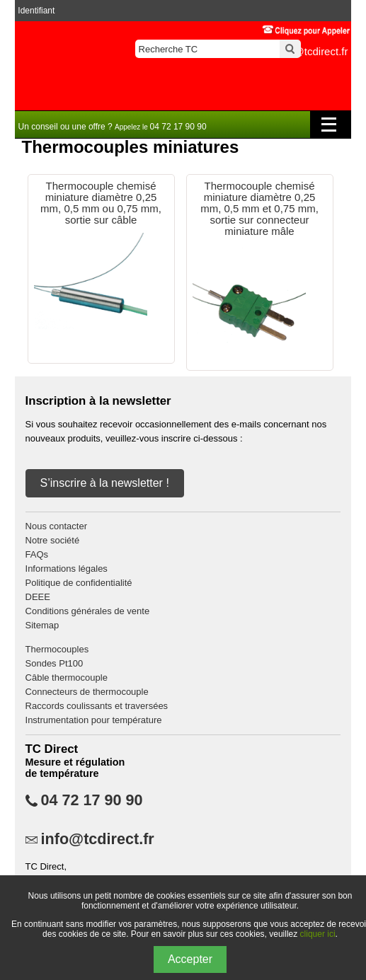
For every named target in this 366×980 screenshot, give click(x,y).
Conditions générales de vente (88, 611)
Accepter (190, 959)
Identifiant (36, 11)
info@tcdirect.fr (98, 839)
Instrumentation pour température (94, 720)
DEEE (38, 597)
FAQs (37, 554)
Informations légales (67, 569)
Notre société (53, 540)
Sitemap (42, 625)
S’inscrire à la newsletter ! (105, 483)
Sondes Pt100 (55, 663)
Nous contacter (56, 526)
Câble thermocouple (67, 678)
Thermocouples (57, 649)
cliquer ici (318, 934)
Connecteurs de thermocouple (87, 692)
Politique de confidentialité (79, 583)
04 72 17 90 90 (92, 800)
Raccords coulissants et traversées (97, 706)
